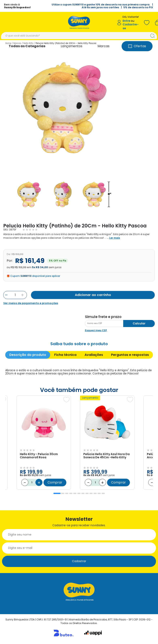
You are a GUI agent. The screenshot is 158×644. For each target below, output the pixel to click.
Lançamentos (72, 46)
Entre (126, 21)
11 (99, 493)
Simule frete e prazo (103, 317)
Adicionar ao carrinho (93, 295)
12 (103, 493)
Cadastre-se (131, 26)
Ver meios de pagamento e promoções (31, 303)
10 (95, 493)
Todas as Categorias (27, 46)
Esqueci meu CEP (96, 330)
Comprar (55, 482)
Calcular (139, 323)
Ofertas (137, 46)
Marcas (103, 46)
